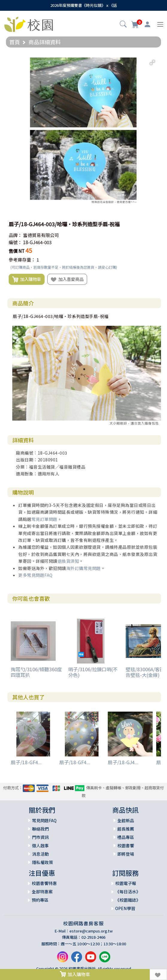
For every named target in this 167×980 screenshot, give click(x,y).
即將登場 (126, 854)
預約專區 (40, 900)
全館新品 (126, 820)
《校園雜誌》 (128, 900)
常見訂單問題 (44, 519)
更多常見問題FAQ (35, 575)
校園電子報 (126, 883)
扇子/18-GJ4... (123, 762)
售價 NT (17, 251)
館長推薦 (126, 829)
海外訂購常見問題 (83, 568)
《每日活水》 (128, 892)
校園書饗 (126, 846)
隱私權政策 (42, 862)
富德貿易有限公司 (41, 235)
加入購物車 (27, 279)
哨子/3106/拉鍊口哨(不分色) (93, 672)
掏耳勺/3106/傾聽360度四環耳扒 (36, 672)
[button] (123, 25)
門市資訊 (40, 837)
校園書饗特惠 (44, 883)
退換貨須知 (68, 561)
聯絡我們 (40, 829)
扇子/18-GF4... (26, 762)
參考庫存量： (22, 260)
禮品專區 (126, 837)
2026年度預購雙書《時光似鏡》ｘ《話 (84, 5)
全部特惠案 (42, 892)
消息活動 (40, 854)
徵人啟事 (40, 846)
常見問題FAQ (44, 820)
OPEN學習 (125, 908)
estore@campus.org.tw (91, 931)
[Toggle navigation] (160, 24)
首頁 (15, 42)
